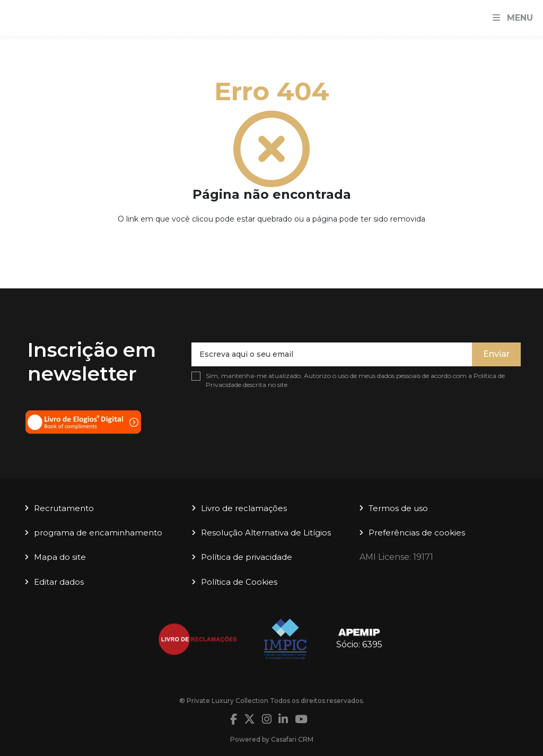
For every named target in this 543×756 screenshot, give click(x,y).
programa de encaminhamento (98, 533)
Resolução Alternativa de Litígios (266, 533)
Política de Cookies (239, 582)
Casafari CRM (292, 739)
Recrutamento (64, 508)
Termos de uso (398, 508)
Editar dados (59, 582)
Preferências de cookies (417, 533)
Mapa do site (60, 557)
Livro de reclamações (244, 508)
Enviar (496, 354)
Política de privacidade (247, 557)
